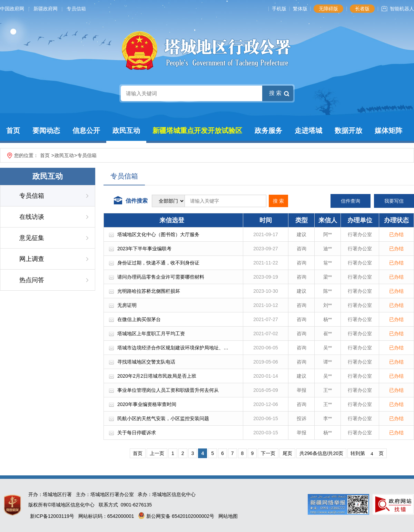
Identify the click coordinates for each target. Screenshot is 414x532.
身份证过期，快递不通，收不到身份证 (158, 263)
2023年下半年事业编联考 (144, 249)
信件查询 (351, 201)
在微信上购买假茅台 (139, 319)
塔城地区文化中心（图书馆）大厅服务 (158, 234)
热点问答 (32, 280)
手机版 (279, 9)
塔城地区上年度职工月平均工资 (151, 333)
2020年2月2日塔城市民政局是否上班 (157, 376)
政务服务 (268, 130)
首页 (13, 130)
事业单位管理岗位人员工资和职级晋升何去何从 (168, 390)
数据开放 (348, 130)
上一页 (157, 453)
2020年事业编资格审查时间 (147, 404)
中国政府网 (12, 9)
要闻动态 (46, 130)
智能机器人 (402, 9)
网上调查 (32, 259)
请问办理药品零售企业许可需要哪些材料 (161, 277)
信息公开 (86, 130)
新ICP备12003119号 (52, 516)
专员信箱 (76, 9)
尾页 (287, 453)
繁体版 (300, 9)
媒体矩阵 (388, 130)
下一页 (268, 453)
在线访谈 (32, 217)
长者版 (362, 9)
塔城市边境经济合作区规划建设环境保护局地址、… (173, 348)
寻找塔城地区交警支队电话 (146, 362)
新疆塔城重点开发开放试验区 (197, 130)
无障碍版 (328, 9)
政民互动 (126, 130)
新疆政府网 (46, 9)
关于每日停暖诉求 (137, 433)
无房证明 (127, 305)
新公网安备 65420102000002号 (176, 516)
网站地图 (228, 516)
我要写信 (394, 201)
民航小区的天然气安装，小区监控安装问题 (163, 418)
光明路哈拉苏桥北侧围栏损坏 (149, 291)
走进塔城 (308, 130)
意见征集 (32, 238)
